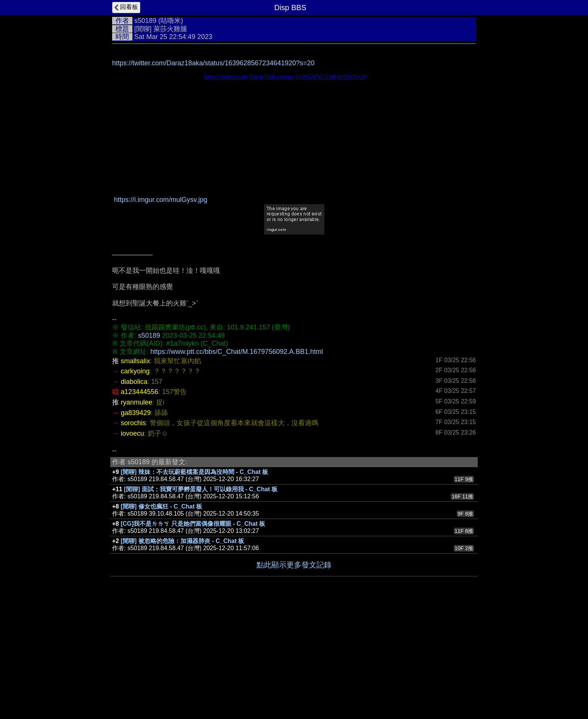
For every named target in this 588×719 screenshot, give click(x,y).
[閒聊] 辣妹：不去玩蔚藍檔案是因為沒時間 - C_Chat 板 (195, 584)
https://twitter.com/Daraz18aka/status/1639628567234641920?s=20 (213, 176)
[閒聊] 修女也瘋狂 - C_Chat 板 (162, 619)
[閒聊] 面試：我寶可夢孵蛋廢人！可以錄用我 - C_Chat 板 (201, 602)
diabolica (134, 494)
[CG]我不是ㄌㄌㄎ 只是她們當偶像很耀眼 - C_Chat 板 (193, 636)
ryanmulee (136, 515)
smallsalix (135, 474)
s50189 (145, 21)
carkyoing (135, 484)
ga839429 (136, 525)
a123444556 (139, 504)
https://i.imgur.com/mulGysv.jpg (161, 312)
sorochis (133, 535)
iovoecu (132, 546)
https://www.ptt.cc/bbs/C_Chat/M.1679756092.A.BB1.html (237, 464)
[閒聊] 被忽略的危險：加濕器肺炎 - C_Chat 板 (183, 654)
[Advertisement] (294, 104)
